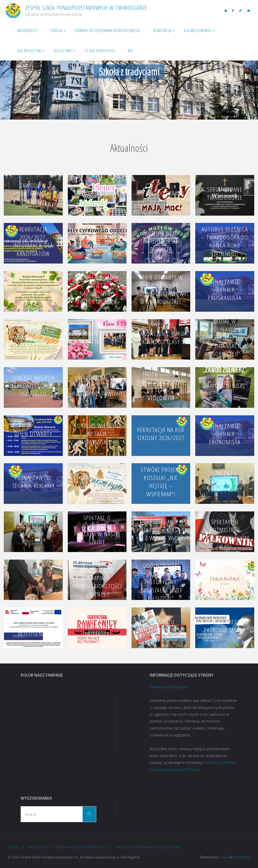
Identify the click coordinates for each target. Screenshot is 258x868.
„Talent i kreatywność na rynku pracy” (225, 482)
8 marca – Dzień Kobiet (225, 578)
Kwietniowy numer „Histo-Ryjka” (33, 337)
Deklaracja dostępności (169, 687)
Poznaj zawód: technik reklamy (33, 482)
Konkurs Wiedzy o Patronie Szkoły (225, 626)
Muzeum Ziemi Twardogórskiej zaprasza (161, 241)
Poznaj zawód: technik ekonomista (225, 433)
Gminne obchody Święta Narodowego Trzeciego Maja (97, 289)
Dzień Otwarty (33, 434)
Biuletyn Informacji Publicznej (149, 847)
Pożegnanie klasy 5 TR (97, 337)
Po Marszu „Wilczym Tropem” (161, 626)
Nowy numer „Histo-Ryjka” (97, 482)
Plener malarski (97, 193)
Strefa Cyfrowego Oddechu (97, 241)
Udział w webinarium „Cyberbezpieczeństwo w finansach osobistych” (229, 337)
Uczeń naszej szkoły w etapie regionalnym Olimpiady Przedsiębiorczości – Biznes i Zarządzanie (97, 578)
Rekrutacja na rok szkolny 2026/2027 (161, 434)
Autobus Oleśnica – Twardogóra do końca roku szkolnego (225, 241)
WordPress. (241, 857)
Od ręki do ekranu (161, 193)
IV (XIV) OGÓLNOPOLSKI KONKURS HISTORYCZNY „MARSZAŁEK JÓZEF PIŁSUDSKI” (161, 578)
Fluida (223, 857)
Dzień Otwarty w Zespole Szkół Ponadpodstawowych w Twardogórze (165, 289)
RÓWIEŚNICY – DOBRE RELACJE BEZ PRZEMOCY (97, 626)
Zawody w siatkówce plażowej (33, 193)
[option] (129, 70)
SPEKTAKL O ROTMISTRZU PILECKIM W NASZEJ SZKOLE (97, 530)
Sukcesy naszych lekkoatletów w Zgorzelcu (33, 385)
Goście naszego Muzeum (33, 530)
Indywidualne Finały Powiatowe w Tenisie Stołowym (161, 385)
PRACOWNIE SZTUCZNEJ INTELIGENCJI (33, 626)
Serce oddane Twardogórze (225, 193)
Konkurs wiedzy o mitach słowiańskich (97, 433)
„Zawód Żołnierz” (225, 385)
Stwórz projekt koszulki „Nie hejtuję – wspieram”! (161, 482)
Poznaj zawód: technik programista (225, 289)
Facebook (37, 847)
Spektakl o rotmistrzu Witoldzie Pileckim (225, 530)
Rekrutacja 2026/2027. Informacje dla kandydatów (33, 241)
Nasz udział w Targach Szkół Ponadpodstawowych (101, 385)
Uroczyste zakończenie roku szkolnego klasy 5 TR (161, 337)
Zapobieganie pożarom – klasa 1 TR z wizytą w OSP (161, 530)
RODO (13, 847)
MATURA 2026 (33, 289)
